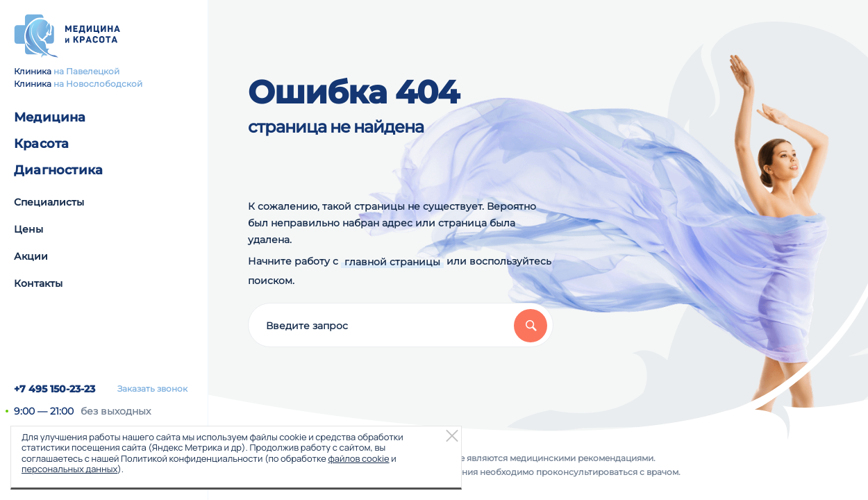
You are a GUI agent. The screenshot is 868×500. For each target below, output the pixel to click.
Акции (31, 256)
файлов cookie (358, 458)
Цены (28, 229)
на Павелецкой (86, 71)
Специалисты (49, 202)
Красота (41, 144)
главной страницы (392, 262)
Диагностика (58, 170)
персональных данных (69, 469)
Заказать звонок (152, 389)
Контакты (38, 283)
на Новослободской (98, 84)
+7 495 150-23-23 (55, 389)
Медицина (50, 117)
